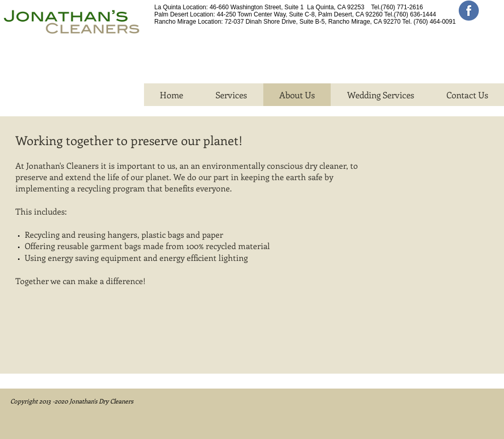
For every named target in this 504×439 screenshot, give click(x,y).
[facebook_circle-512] (469, 11)
